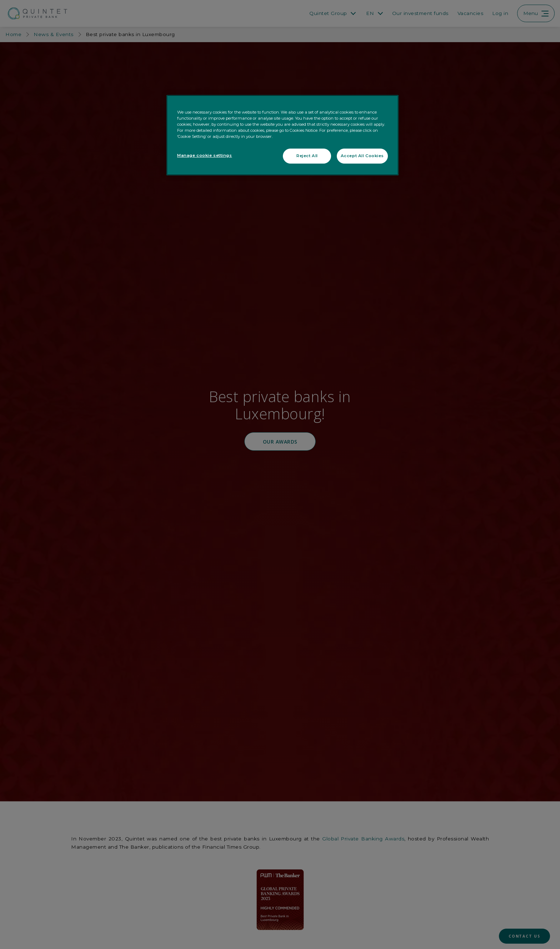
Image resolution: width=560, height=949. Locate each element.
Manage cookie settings (205, 155)
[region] (282, 135)
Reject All (307, 156)
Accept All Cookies (362, 156)
